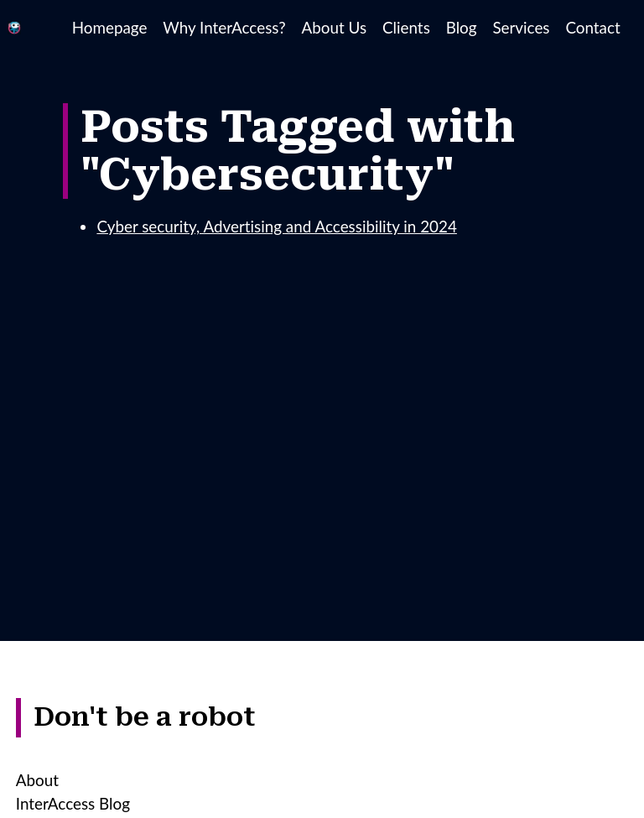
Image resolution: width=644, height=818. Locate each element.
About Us (335, 27)
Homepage (110, 27)
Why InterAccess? (224, 27)
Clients (406, 27)
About (37, 780)
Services (521, 27)
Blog (462, 27)
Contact (592, 27)
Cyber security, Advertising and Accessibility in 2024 (277, 226)
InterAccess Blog (73, 803)
